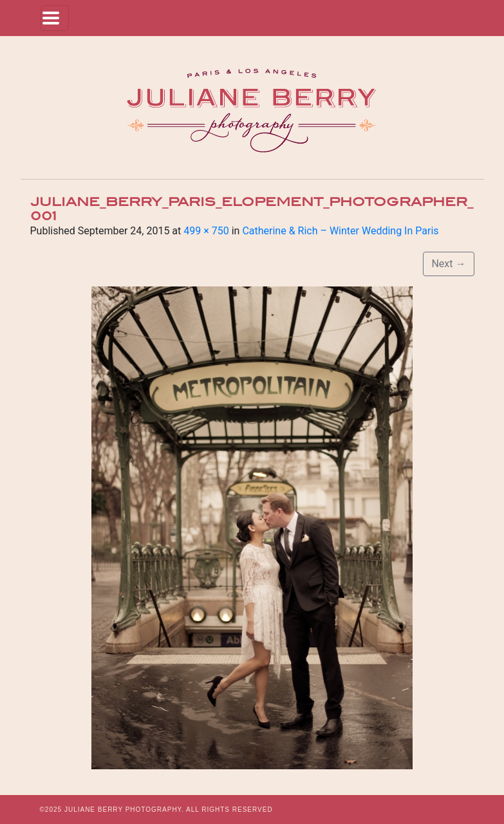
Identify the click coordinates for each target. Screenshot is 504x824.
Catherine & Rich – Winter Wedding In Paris (340, 231)
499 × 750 (206, 231)
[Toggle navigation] (55, 18)
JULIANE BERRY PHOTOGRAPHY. (124, 810)
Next (448, 264)
